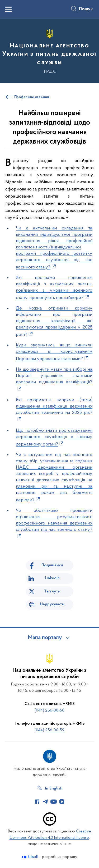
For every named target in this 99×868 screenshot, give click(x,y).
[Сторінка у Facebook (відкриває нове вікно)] (37, 802)
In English (54, 788)
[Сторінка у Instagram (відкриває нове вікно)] (62, 802)
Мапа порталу (45, 638)
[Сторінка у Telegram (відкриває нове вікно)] (45, 802)
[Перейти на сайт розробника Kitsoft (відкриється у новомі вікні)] (31, 857)
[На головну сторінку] (49, 50)
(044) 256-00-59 (49, 730)
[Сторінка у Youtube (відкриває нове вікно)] (54, 802)
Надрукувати (52, 604)
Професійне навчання (32, 97)
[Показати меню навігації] (8, 9)
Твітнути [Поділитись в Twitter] (52, 591)
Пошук (86, 9)
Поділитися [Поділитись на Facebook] (52, 565)
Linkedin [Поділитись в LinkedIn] (52, 578)
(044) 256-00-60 (49, 710)
